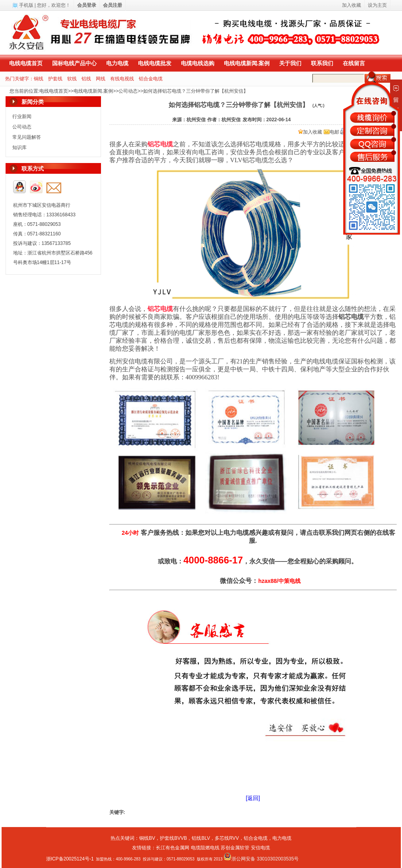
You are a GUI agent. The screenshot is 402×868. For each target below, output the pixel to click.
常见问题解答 (27, 137)
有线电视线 (122, 79)
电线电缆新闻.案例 (247, 63)
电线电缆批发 (155, 63)
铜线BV (147, 838)
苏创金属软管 (235, 848)
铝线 (86, 79)
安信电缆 (260, 848)
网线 (101, 79)
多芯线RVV (227, 838)
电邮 (331, 132)
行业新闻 (22, 117)
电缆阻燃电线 (205, 848)
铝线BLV (201, 838)
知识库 (19, 148)
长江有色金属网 (173, 848)
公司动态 (128, 91)
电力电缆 (117, 63)
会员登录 (87, 5)
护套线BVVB (173, 838)
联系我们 (322, 63)
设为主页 (377, 5)
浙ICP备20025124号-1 (70, 859)
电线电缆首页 (26, 63)
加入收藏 (310, 132)
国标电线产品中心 (74, 63)
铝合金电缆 (151, 79)
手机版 (26, 5)
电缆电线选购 (198, 63)
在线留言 (354, 63)
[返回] (253, 798)
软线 (72, 79)
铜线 (39, 79)
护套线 (55, 79)
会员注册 (113, 5)
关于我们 (290, 63)
